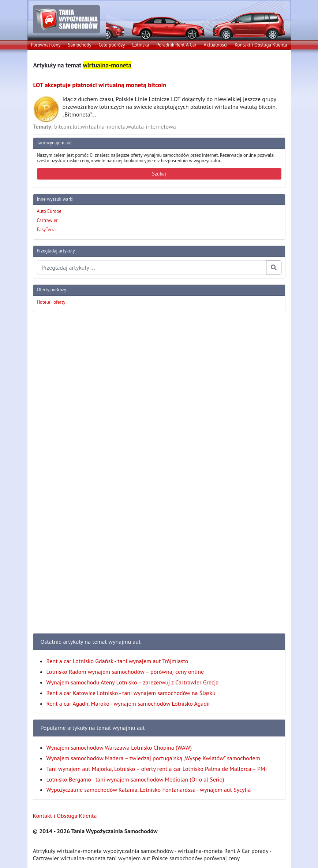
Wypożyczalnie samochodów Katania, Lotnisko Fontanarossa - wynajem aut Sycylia (149, 790)
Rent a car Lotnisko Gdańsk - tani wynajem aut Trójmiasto (117, 661)
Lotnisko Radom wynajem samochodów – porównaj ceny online (125, 672)
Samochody (79, 45)
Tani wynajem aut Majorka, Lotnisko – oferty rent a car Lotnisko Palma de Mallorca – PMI (157, 769)
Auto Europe (49, 211)
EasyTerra (46, 230)
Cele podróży (112, 45)
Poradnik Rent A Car (176, 45)
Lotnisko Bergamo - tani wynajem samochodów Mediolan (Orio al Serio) (135, 779)
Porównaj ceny (46, 45)
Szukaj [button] (159, 174)
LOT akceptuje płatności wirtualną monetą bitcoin (100, 85)
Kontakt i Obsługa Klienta (261, 45)
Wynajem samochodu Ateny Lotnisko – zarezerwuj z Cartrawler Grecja (133, 682)
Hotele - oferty (51, 302)
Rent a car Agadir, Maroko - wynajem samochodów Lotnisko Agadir (128, 703)
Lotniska (141, 45)
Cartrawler (47, 220)
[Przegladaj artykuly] (152, 267)
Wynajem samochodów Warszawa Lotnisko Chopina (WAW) (119, 747)
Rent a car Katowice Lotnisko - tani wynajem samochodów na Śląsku (131, 693)
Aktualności (216, 45)
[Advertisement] (62, 428)
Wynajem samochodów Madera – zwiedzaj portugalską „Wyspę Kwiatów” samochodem (153, 758)
